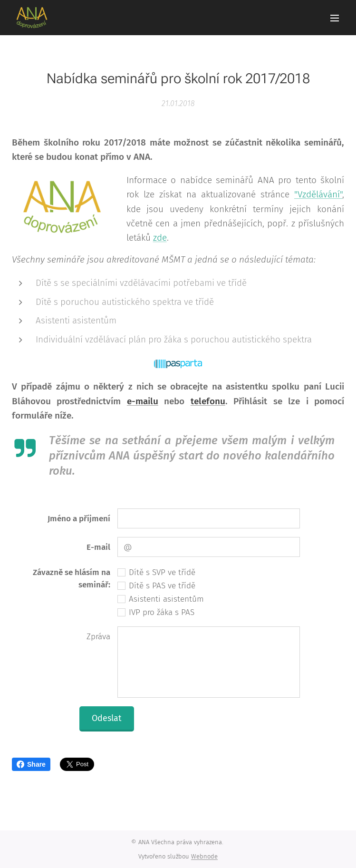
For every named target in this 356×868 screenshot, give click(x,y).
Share (31, 764)
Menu (335, 18)
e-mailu (143, 401)
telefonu (208, 401)
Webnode (204, 856)
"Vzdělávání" (318, 194)
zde (160, 238)
